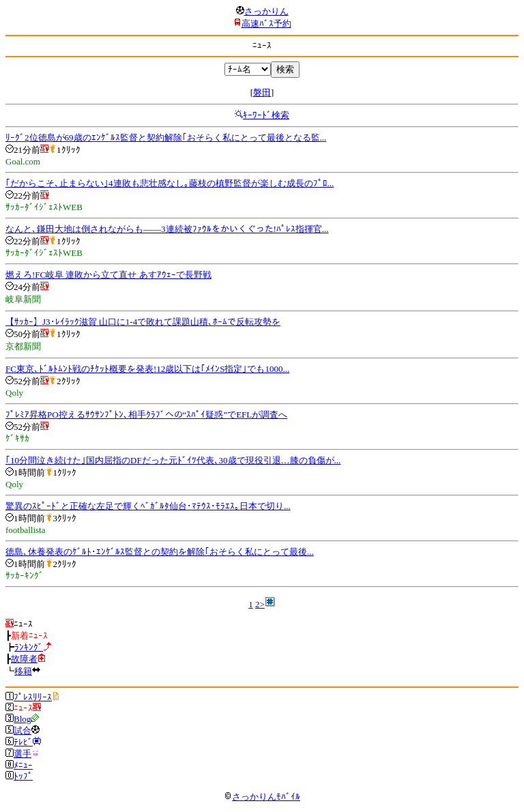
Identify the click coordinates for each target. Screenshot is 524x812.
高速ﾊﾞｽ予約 (266, 24)
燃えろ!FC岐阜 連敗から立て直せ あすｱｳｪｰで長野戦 (108, 275)
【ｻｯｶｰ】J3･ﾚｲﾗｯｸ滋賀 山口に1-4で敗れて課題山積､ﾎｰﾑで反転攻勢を (143, 322)
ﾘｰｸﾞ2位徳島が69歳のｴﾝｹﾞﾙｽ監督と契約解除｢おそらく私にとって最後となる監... (166, 137)
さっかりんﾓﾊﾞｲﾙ (262, 797)
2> (260, 604)
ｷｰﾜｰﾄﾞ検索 (266, 115)
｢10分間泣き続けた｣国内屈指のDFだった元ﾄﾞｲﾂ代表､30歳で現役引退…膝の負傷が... (173, 460)
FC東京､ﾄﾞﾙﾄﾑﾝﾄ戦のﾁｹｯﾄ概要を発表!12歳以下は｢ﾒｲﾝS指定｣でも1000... (147, 369)
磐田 (262, 92)
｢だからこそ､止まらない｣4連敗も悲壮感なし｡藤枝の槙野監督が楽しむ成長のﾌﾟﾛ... (170, 183)
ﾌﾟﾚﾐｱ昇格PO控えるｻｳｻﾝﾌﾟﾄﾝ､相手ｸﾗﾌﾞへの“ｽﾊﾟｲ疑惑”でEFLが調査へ (146, 415)
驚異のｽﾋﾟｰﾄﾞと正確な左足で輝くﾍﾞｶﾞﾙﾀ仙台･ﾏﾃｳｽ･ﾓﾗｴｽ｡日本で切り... (148, 506)
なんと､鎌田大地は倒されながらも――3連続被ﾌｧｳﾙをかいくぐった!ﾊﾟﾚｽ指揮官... (167, 229)
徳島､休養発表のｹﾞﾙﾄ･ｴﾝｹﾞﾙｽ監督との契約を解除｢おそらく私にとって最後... (160, 552)
